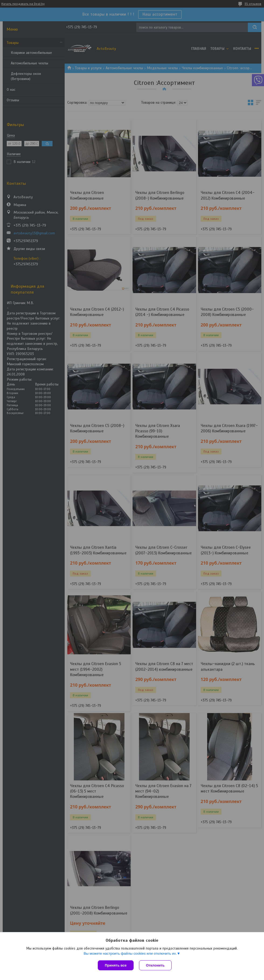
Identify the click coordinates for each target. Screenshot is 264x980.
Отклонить (155, 965)
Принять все (116, 965)
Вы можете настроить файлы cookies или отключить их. (130, 953)
